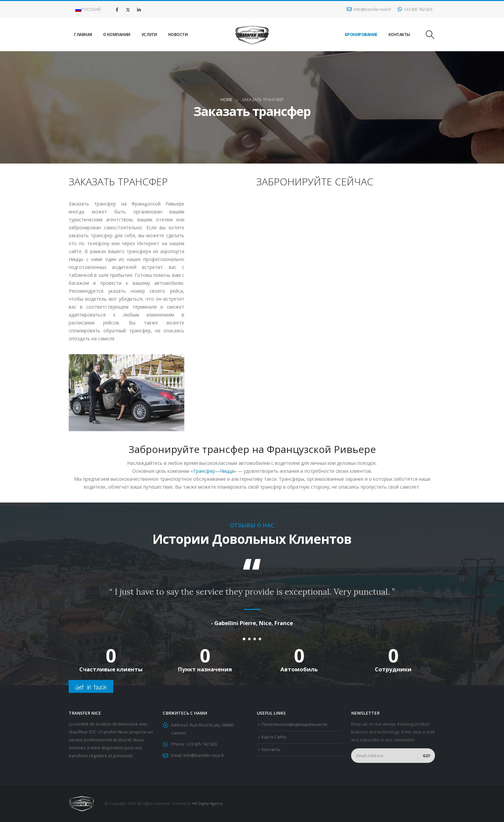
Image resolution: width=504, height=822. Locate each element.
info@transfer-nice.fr (369, 9)
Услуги (149, 35)
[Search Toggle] (430, 35)
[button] (244, 639)
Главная (83, 35)
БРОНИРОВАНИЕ (361, 35)
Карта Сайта (274, 737)
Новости (178, 35)
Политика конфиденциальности (294, 725)
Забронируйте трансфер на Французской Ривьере (252, 449)
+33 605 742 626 (415, 9)
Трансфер (204, 471)
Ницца (227, 471)
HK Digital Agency (208, 804)
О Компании (117, 35)
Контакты (399, 35)
